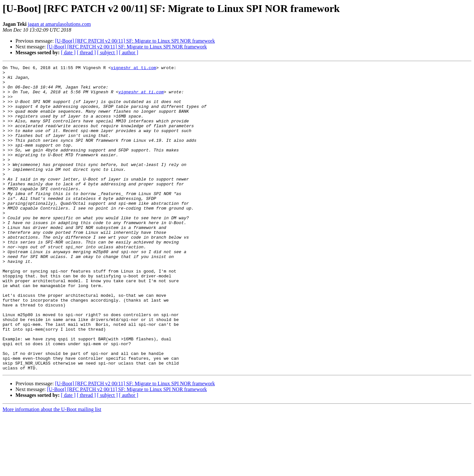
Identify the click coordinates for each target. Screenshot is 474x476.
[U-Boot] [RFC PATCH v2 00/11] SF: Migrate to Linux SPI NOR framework (135, 41)
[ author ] (129, 52)
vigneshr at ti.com (133, 68)
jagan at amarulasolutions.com (59, 24)
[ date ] (68, 52)
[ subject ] (107, 52)
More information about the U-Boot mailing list (52, 470)
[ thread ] (86, 52)
